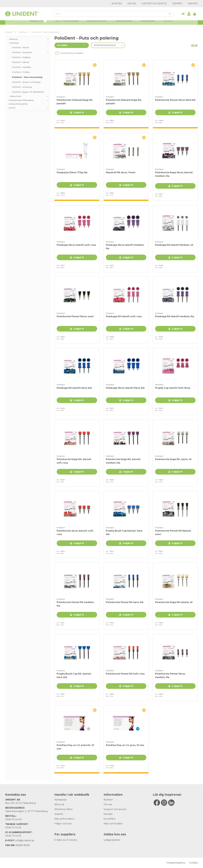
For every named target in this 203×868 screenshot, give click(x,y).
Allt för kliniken (67, 24)
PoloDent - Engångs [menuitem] (21, 57)
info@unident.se (25, 840)
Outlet (168, 24)
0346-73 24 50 (13, 828)
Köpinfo (177, 4)
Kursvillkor (110, 819)
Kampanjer (148, 24)
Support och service (154, 4)
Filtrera (62, 45)
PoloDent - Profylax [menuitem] (21, 72)
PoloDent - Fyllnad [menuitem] (20, 62)
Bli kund (59, 804)
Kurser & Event (97, 24)
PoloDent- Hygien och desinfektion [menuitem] (28, 92)
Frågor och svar (63, 824)
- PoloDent (22, 32)
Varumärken (124, 24)
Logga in (79, 112)
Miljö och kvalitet (113, 824)
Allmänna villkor (64, 809)
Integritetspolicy (176, 863)
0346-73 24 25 (13, 836)
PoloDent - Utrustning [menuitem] (22, 87)
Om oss (132, 4)
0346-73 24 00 (13, 819)
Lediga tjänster (112, 840)
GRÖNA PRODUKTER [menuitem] (18, 104)
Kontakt (193, 4)
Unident (9, 32)
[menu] (28, 74)
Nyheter (117, 4)
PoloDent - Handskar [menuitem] (21, 67)
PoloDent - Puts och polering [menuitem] (27, 77)
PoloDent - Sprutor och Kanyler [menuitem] (26, 82)
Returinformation (64, 819)
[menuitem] (28, 39)
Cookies (193, 863)
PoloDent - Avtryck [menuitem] (21, 47)
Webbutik (38, 24)
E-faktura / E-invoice (66, 840)
